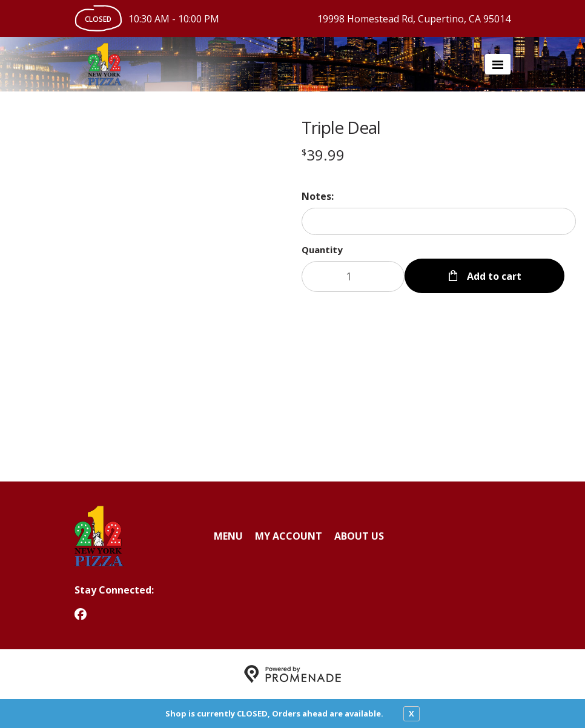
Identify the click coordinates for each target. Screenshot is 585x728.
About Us (359, 536)
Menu (228, 536)
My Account (289, 536)
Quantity (322, 250)
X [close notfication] (411, 713)
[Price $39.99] (323, 155)
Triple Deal (341, 127)
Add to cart (493, 276)
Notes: (318, 196)
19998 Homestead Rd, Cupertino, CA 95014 (414, 19)
